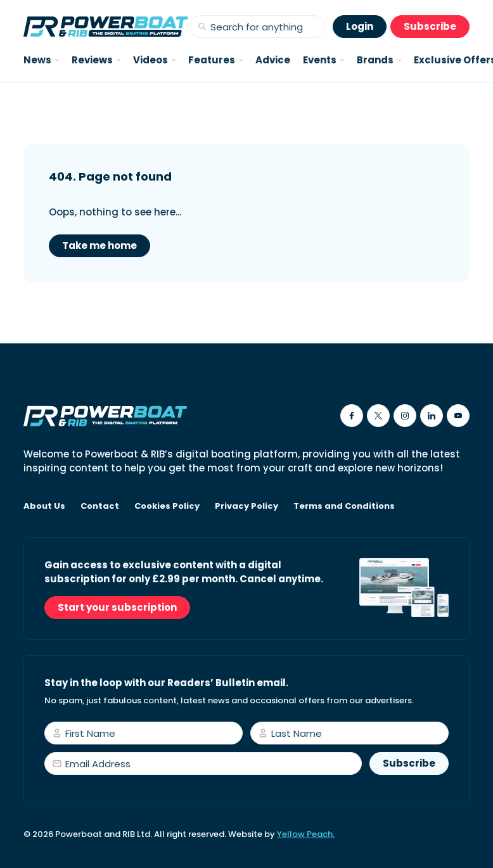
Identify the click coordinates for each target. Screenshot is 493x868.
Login (360, 26)
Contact (100, 506)
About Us (44, 506)
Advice (273, 60)
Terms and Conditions (344, 506)
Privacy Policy (246, 506)
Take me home (99, 246)
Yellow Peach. (306, 834)
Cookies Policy (167, 506)
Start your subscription (117, 607)
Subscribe (430, 26)
